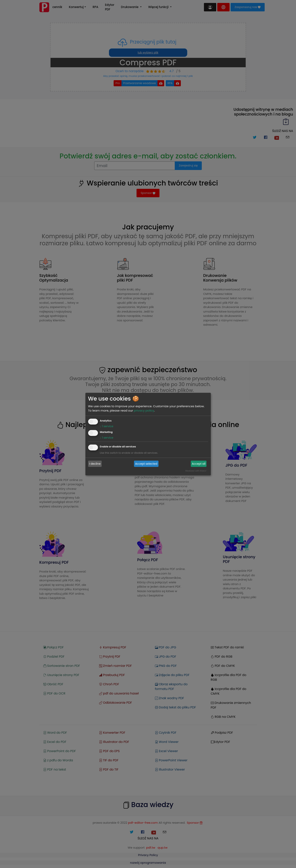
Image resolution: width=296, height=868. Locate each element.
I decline (95, 464)
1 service (107, 426)
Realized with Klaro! (196, 471)
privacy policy (144, 410)
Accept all (199, 464)
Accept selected (146, 464)
